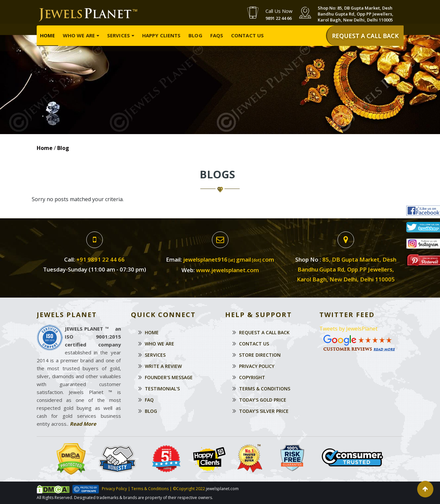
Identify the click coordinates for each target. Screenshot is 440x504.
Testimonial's (162, 389)
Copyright (252, 377)
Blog (195, 35)
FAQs (217, 35)
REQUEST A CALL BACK (365, 35)
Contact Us (247, 35)
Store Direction (260, 355)
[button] (425, 489)
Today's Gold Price (263, 400)
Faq (149, 400)
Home (47, 35)
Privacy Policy (257, 366)
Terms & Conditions (265, 389)
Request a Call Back (264, 332)
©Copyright (183, 489)
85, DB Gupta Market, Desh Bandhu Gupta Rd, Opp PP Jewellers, (347, 269)
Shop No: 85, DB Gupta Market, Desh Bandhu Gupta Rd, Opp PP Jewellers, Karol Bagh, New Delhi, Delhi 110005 (356, 14)
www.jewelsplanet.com (227, 270)
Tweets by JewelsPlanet (348, 329)
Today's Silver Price (264, 411)
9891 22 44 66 (279, 18)
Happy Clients (161, 35)
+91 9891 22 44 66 (100, 259)
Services (119, 35)
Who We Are (79, 35)
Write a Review (163, 366)
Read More (83, 424)
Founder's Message (169, 377)
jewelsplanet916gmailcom (229, 259)
